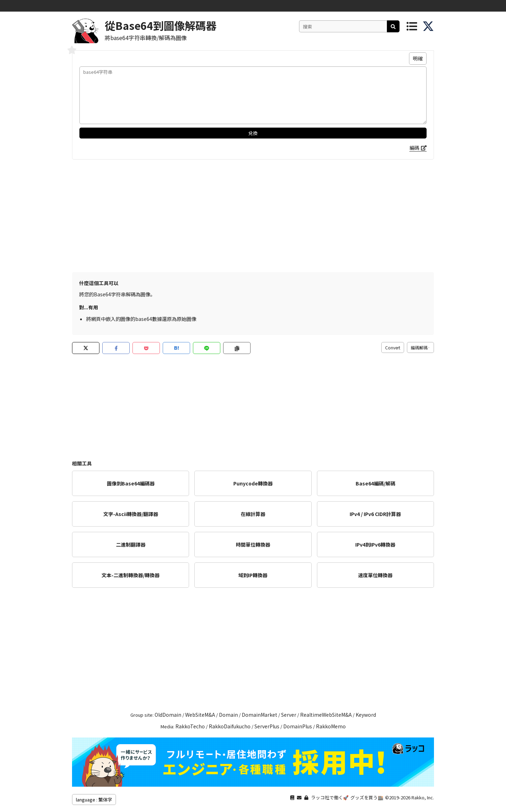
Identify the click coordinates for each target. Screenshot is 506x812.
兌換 (253, 133)
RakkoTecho (190, 726)
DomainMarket (260, 715)
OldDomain (168, 715)
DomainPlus (298, 726)
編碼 (414, 148)
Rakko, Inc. (423, 797)
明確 (418, 58)
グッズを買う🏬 (367, 797)
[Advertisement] (253, 216)
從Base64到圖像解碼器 (161, 25)
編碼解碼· (420, 347)
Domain (228, 715)
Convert (393, 347)
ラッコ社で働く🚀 (330, 797)
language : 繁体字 (94, 800)
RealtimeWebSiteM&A (326, 715)
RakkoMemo (331, 726)
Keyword (366, 715)
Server (289, 715)
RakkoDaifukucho (230, 726)
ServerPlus (267, 726)
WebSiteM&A (200, 715)
